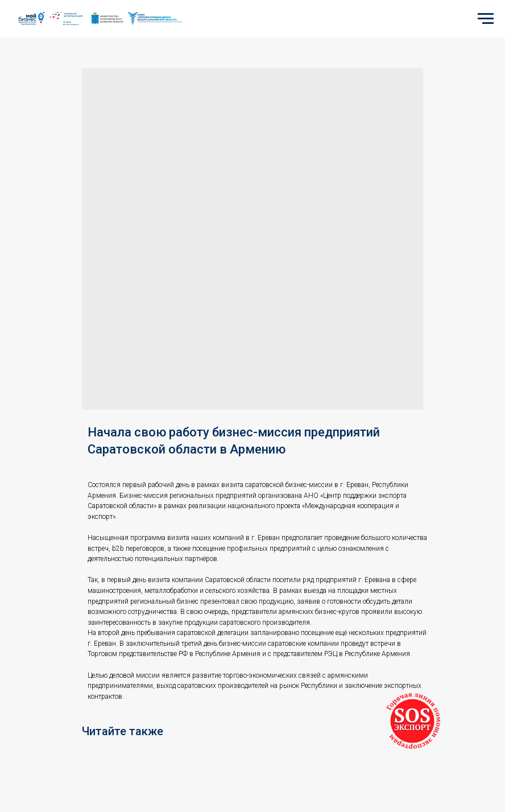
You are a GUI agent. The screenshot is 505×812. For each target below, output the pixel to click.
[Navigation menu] (486, 19)
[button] (412, 721)
